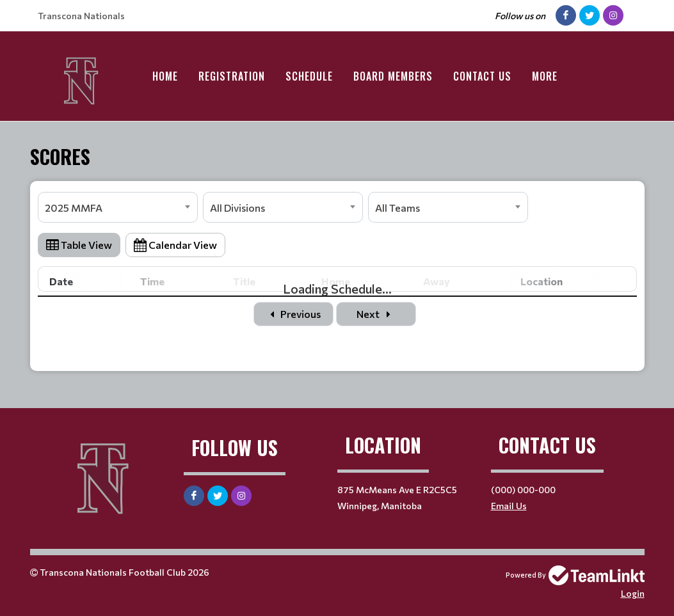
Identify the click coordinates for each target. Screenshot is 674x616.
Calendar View (175, 245)
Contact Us (482, 76)
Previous (293, 314)
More (545, 76)
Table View (79, 245)
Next (376, 314)
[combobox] (118, 207)
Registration (232, 76)
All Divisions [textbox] (237, 208)
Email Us (509, 506)
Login (633, 593)
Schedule (309, 76)
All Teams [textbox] (397, 208)
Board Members (393, 76)
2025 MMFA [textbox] (74, 208)
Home (165, 76)
